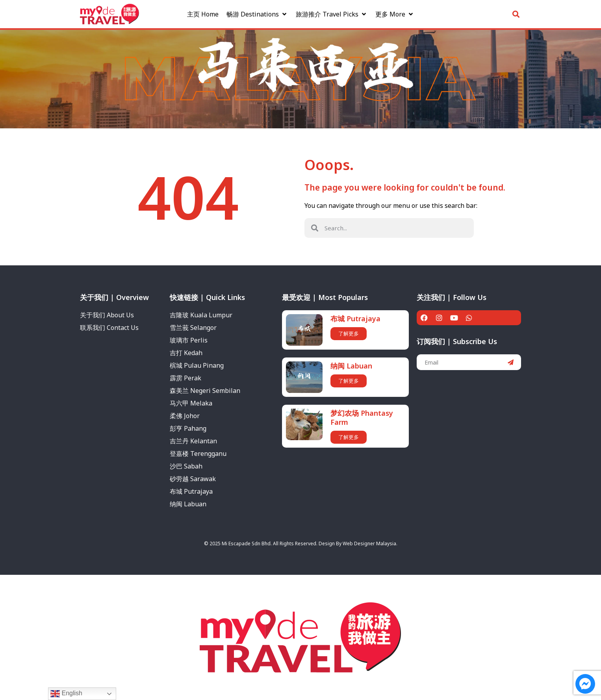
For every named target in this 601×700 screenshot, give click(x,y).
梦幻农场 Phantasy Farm (362, 418)
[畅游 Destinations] (257, 12)
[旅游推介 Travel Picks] (332, 12)
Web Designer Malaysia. (370, 544)
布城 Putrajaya (355, 319)
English (66, 694)
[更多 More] (395, 12)
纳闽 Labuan (351, 366)
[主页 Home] (203, 12)
